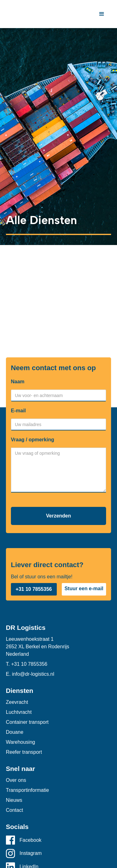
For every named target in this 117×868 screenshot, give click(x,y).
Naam (18, 382)
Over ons (16, 780)
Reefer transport (24, 752)
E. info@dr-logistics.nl (30, 674)
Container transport (27, 722)
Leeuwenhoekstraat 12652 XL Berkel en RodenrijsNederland (38, 647)
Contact (15, 810)
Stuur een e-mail (84, 588)
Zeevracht (17, 702)
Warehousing (21, 742)
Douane (15, 732)
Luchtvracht (19, 712)
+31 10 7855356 (34, 589)
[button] (102, 14)
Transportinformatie (27, 790)
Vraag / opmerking (33, 440)
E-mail (18, 411)
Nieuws (14, 800)
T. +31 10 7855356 (27, 664)
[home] (7, 14)
